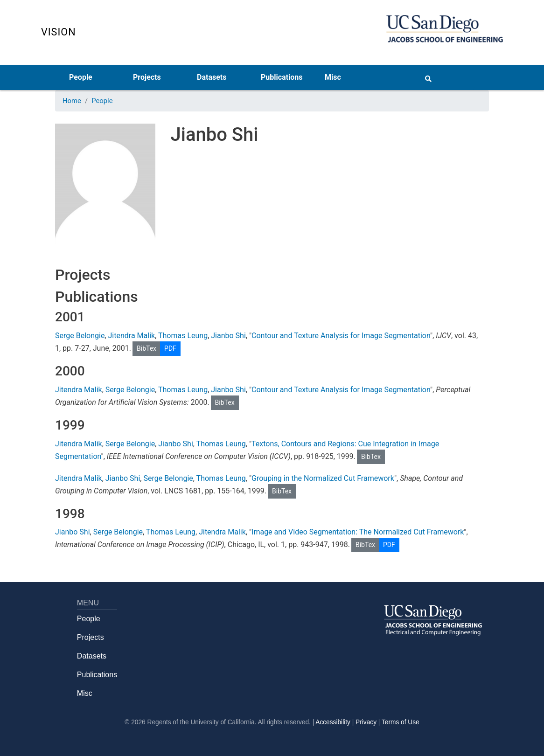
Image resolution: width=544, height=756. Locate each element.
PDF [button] (170, 348)
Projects (147, 77)
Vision (59, 32)
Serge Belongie (80, 336)
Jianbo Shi (228, 336)
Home (72, 101)
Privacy (366, 722)
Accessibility (333, 722)
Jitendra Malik (131, 336)
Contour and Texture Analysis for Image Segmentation (341, 336)
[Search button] (428, 77)
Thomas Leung (183, 336)
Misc (333, 77)
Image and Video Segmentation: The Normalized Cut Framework (358, 532)
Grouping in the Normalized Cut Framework (323, 478)
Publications (282, 77)
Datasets (212, 77)
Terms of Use (401, 722)
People (81, 77)
